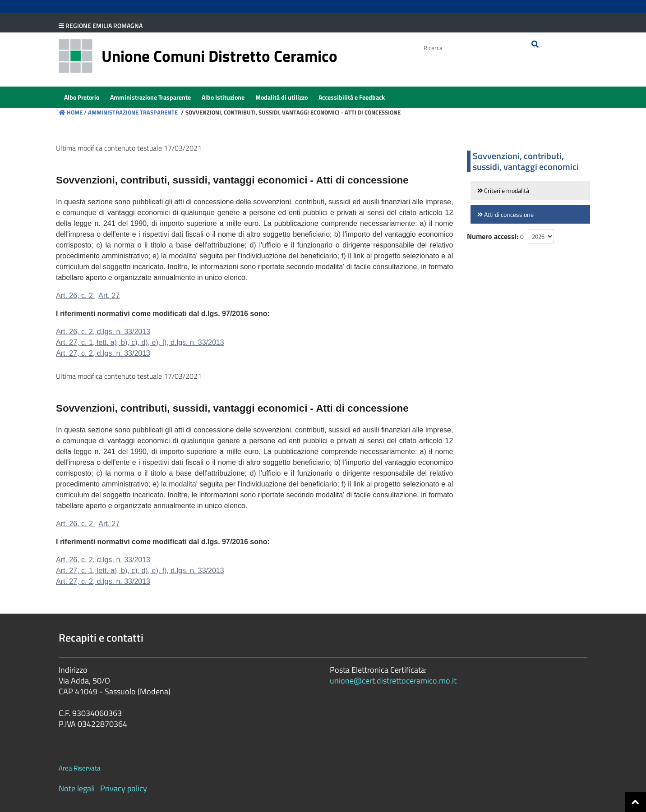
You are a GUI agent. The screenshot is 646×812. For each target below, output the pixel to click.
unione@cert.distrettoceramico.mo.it (393, 681)
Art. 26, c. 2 (75, 296)
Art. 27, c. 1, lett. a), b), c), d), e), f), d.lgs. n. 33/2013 (140, 342)
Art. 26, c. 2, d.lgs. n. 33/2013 (103, 332)
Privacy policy (124, 788)
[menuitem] (82, 97)
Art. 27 (109, 296)
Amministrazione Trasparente (132, 112)
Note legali (77, 788)
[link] (530, 190)
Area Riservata (80, 768)
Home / (73, 112)
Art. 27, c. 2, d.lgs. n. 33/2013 (103, 353)
